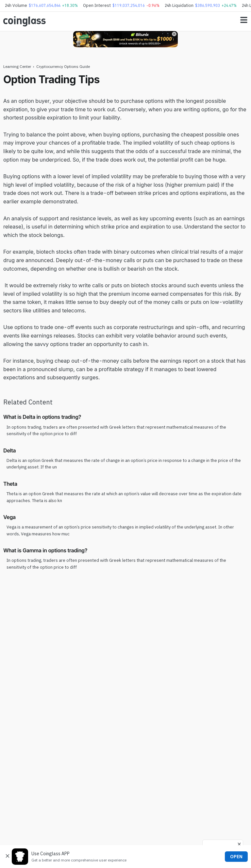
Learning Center (17, 66)
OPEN (236, 857)
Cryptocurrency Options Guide (63, 66)
